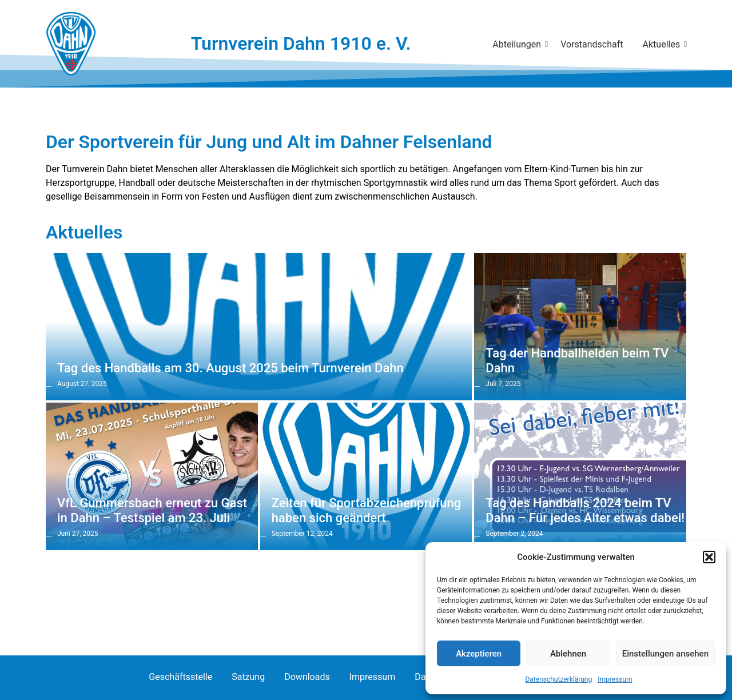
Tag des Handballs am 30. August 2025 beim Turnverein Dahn (230, 368)
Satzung (248, 677)
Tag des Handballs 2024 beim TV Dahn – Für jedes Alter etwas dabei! (585, 510)
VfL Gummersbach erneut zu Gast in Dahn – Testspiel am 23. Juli (152, 510)
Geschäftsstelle (180, 677)
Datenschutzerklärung (558, 679)
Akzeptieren (479, 654)
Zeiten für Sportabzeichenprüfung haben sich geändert (367, 510)
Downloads (307, 677)
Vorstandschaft (592, 44)
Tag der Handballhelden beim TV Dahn (577, 361)
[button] (709, 557)
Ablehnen (568, 654)
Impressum (615, 679)
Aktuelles (664, 44)
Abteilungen (519, 44)
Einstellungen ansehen (665, 654)
